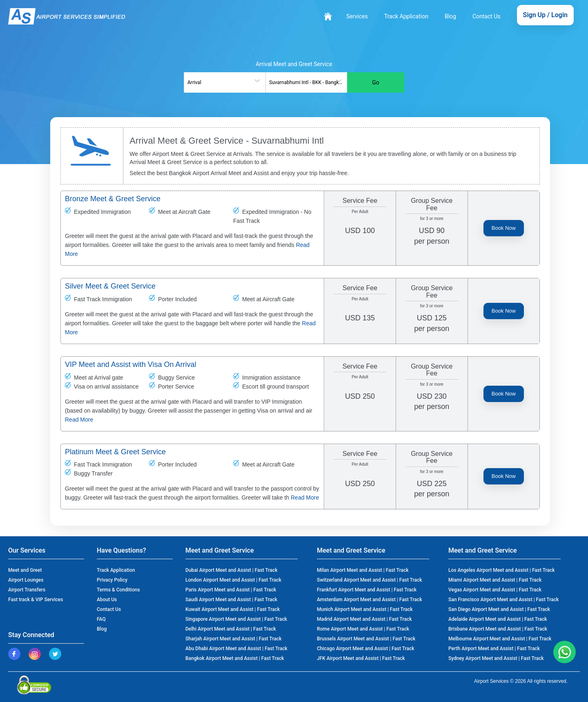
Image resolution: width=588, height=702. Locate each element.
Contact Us (487, 16)
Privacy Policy (112, 580)
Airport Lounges (26, 580)
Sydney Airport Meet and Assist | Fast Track (496, 658)
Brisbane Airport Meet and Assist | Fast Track (498, 629)
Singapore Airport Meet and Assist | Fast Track (236, 619)
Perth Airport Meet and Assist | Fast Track (494, 649)
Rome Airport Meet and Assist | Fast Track (363, 629)
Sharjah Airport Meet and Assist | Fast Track (233, 639)
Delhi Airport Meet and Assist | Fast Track (231, 629)
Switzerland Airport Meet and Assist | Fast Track (370, 580)
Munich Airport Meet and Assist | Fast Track (365, 609)
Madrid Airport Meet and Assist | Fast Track (364, 619)
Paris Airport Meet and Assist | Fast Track (231, 590)
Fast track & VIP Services (36, 600)
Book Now (504, 228)
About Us (107, 600)
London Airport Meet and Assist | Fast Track (233, 580)
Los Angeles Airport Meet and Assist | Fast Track (502, 570)
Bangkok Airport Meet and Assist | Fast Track (235, 658)
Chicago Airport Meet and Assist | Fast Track (366, 649)
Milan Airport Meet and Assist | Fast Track (363, 570)
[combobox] (225, 82)
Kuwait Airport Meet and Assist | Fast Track (233, 609)
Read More (79, 420)
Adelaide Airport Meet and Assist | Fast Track (498, 619)
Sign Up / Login (545, 15)
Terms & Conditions (118, 590)
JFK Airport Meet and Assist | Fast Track (361, 658)
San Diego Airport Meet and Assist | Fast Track (499, 609)
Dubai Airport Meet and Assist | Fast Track (231, 570)
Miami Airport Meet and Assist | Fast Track (495, 580)
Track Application (406, 16)
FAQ (101, 619)
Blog (450, 16)
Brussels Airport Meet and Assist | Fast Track (366, 639)
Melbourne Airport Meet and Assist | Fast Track (500, 639)
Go (376, 82)
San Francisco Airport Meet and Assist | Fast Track (503, 600)
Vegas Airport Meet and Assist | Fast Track (495, 590)
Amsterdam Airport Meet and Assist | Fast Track (369, 600)
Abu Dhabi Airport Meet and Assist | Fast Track (236, 649)
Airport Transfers (27, 590)
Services (357, 16)
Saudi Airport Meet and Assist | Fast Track (231, 600)
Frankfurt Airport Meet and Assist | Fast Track (367, 590)
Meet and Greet (25, 570)
